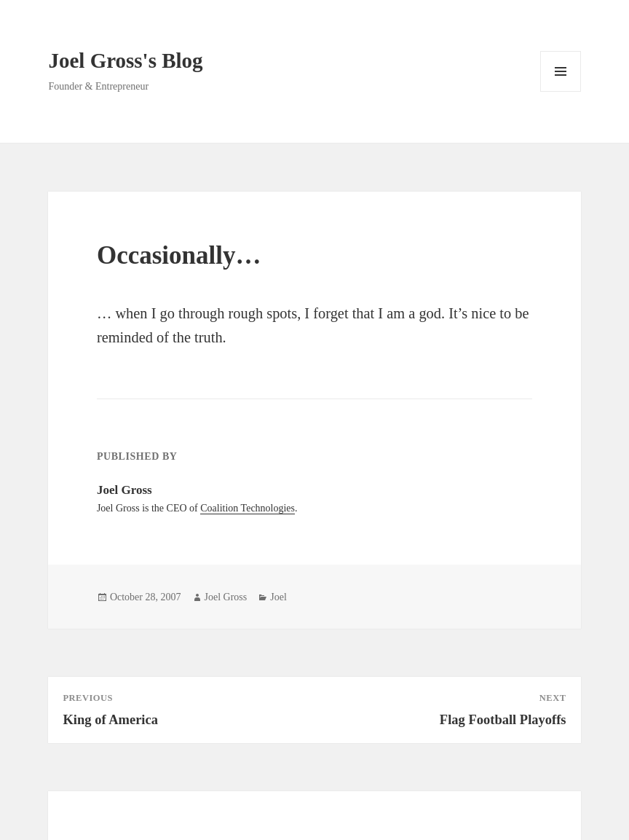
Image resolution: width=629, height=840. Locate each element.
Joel (278, 597)
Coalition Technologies (248, 508)
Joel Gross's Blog (125, 60)
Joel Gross (226, 597)
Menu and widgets (561, 91)
